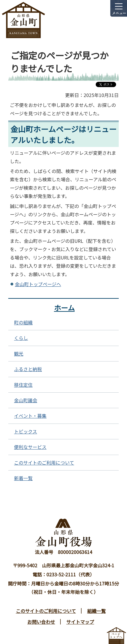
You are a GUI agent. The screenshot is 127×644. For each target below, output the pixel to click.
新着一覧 (23, 478)
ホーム (64, 308)
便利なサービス (30, 447)
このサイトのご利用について (44, 463)
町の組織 (23, 322)
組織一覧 (96, 611)
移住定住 (23, 385)
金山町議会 (26, 400)
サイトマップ (80, 622)
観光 (19, 354)
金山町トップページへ (38, 284)
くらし (21, 338)
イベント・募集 (30, 416)
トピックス (26, 431)
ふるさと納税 (28, 369)
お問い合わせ (41, 622)
